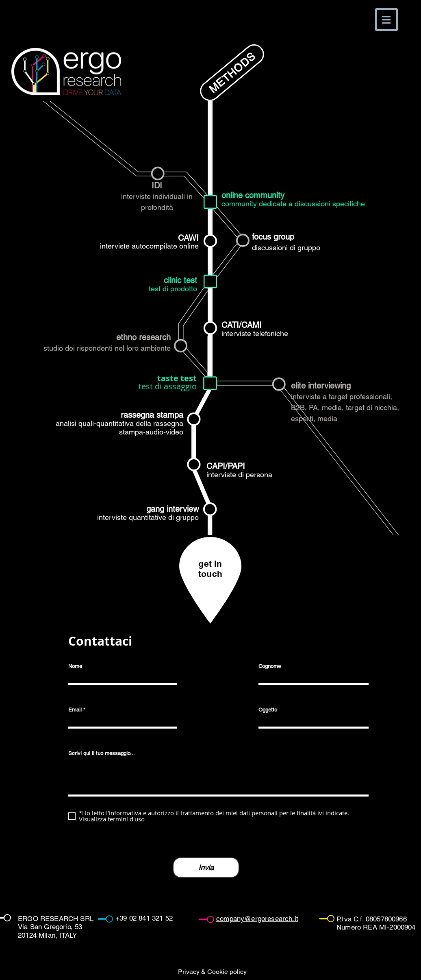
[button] (386, 20)
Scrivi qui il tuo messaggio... (102, 753)
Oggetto (268, 710)
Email (75, 710)
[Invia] (206, 868)
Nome (75, 666)
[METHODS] (232, 73)
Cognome (270, 666)
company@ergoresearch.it (257, 919)
